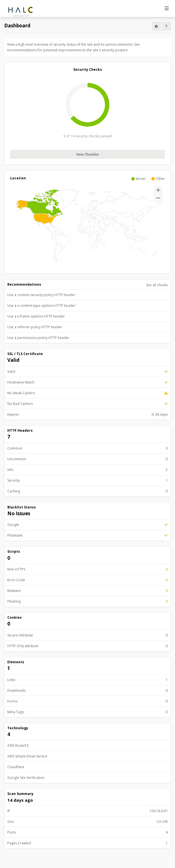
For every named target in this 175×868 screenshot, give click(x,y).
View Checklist (87, 154)
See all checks (157, 285)
